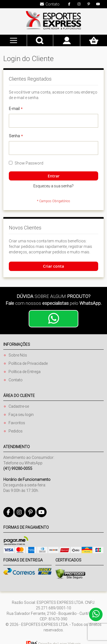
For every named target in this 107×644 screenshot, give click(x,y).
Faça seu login (21, 415)
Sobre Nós (18, 355)
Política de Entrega (25, 372)
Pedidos (16, 431)
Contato (16, 380)
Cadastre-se (19, 406)
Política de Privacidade (28, 363)
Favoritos (17, 423)
